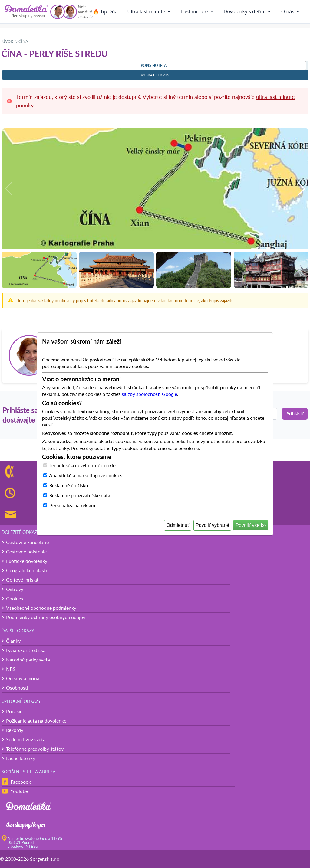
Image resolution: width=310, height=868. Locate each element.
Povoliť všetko (251, 525)
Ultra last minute (149, 11)
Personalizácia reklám (72, 505)
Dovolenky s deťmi (248, 11)
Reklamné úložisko (69, 485)
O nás (291, 11)
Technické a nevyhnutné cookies (83, 465)
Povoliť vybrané (212, 525)
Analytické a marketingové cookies (86, 475)
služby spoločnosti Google (149, 394)
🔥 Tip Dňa (105, 11)
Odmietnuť (178, 525)
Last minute (198, 11)
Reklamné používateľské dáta (80, 495)
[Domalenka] (26, 12)
